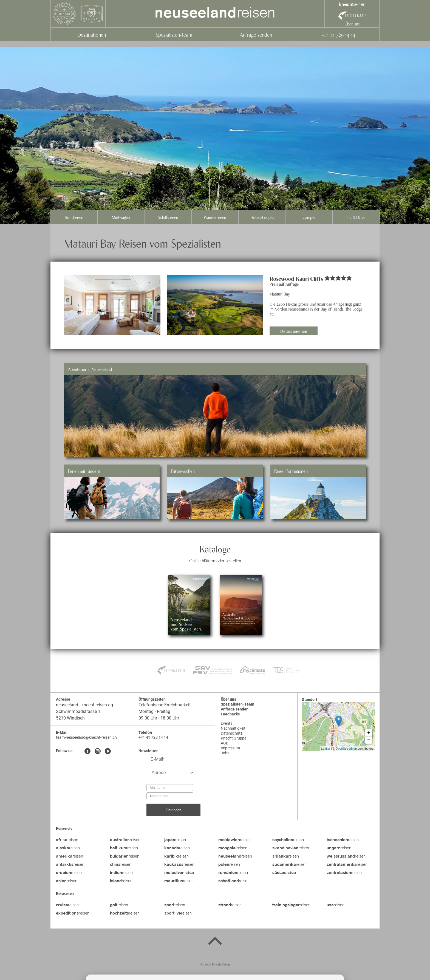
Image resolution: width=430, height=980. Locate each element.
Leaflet (326, 749)
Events (227, 723)
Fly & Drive (356, 217)
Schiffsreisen (168, 217)
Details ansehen (294, 331)
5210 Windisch (70, 718)
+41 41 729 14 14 (338, 34)
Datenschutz (232, 733)
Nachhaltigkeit (233, 728)
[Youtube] (108, 752)
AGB (225, 743)
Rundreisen (74, 217)
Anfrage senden (256, 34)
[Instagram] (98, 752)
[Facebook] (87, 752)
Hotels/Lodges (262, 217)
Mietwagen (121, 217)
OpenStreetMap (346, 749)
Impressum (230, 748)
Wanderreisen (215, 217)
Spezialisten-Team (174, 34)
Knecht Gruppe (234, 738)
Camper (309, 217)
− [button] (369, 740)
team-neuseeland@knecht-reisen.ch (86, 737)
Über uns (352, 24)
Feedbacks (230, 714)
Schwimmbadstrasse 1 (78, 711)
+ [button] (369, 733)
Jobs (225, 753)
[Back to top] (215, 942)
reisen (215, 14)
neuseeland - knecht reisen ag (84, 705)
